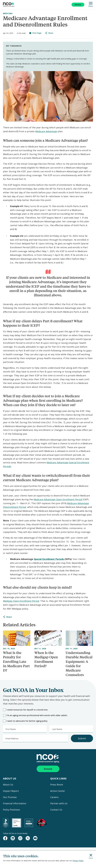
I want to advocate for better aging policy (25, 721)
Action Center (58, 791)
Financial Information (15, 803)
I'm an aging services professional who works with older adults (35, 715)
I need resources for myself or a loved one (25, 710)
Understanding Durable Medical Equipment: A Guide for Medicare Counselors (79, 664)
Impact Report (11, 791)
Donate (78, 5)
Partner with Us (59, 803)
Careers (54, 797)
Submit (82, 738)
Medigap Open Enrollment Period (21, 601)
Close (91, 856)
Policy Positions (11, 810)
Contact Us (56, 810)
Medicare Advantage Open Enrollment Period (58, 499)
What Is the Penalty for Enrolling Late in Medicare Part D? (16, 662)
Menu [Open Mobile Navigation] (91, 5)
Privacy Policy (78, 861)
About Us (8, 785)
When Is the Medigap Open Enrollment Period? (46, 659)
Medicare (8, 13)
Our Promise (10, 797)
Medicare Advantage (46, 131)
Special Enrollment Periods (49, 559)
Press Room (57, 785)
